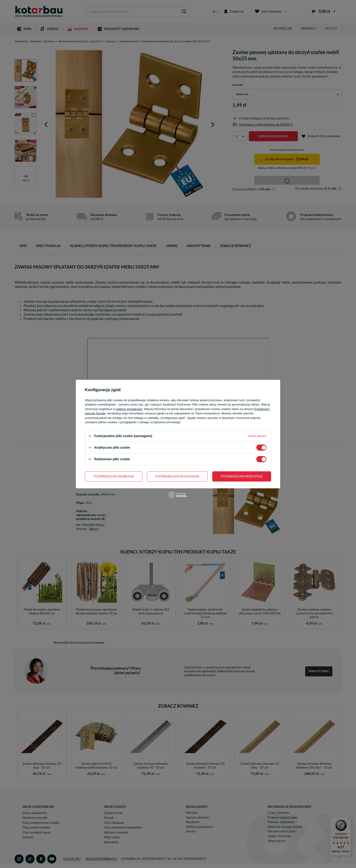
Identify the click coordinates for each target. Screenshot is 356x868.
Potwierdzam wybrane (114, 476)
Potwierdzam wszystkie (242, 476)
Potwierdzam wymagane (177, 476)
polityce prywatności (129, 409)
